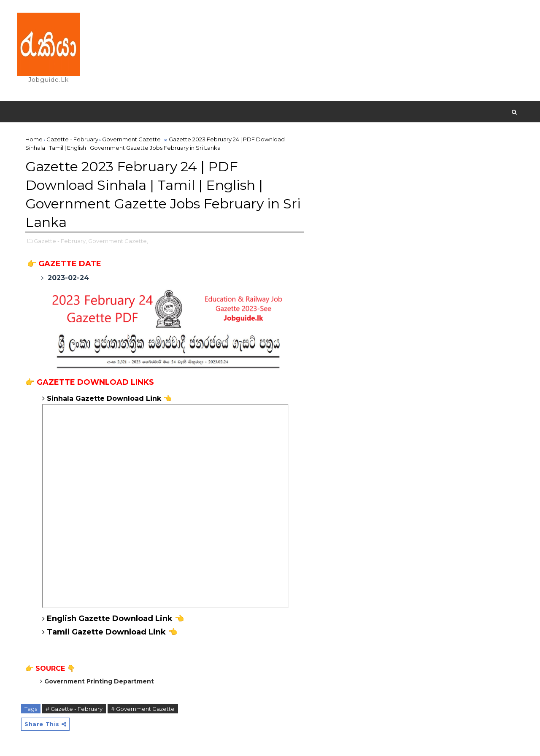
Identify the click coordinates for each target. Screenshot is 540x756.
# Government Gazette (143, 709)
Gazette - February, (60, 241)
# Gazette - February (74, 709)
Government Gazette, (118, 241)
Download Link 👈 (140, 632)
